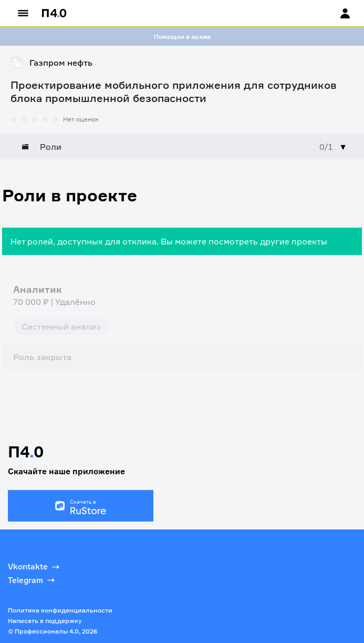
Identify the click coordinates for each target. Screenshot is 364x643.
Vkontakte (35, 567)
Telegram (32, 580)
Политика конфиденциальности (60, 610)
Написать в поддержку (45, 621)
